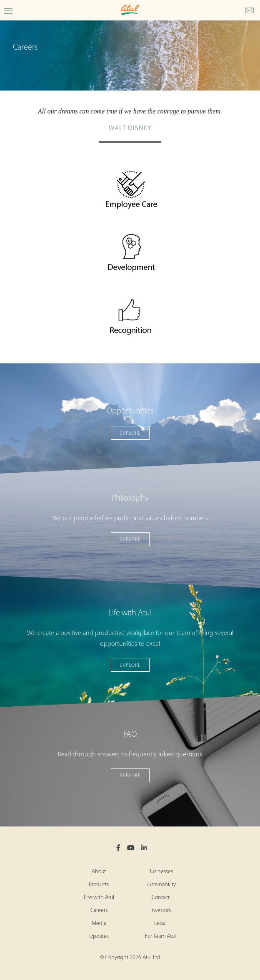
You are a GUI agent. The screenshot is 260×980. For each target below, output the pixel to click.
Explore (130, 433)
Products (99, 885)
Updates (99, 936)
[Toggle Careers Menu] (8, 10)
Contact (161, 898)
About (99, 872)
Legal (160, 923)
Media (99, 923)
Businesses (161, 872)
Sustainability (161, 885)
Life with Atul (99, 898)
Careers (99, 911)
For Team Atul (160, 936)
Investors (161, 911)
